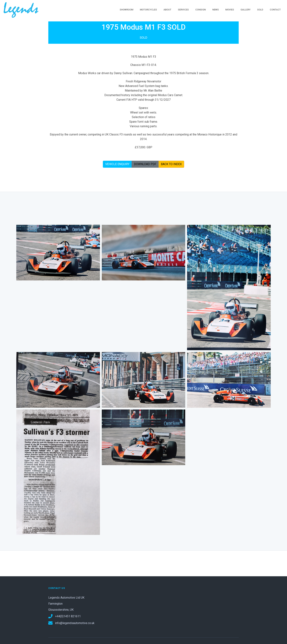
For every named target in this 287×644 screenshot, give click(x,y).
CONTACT (275, 10)
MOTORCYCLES (148, 10)
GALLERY (246, 10)
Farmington (55, 604)
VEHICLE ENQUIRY (117, 164)
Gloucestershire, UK (61, 610)
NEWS (216, 10)
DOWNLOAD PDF (145, 164)
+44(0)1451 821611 (65, 616)
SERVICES (183, 10)
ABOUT (167, 10)
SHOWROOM (126, 10)
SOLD (260, 10)
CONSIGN (201, 10)
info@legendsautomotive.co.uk (71, 623)
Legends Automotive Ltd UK (66, 598)
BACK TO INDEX (171, 164)
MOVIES (230, 10)
